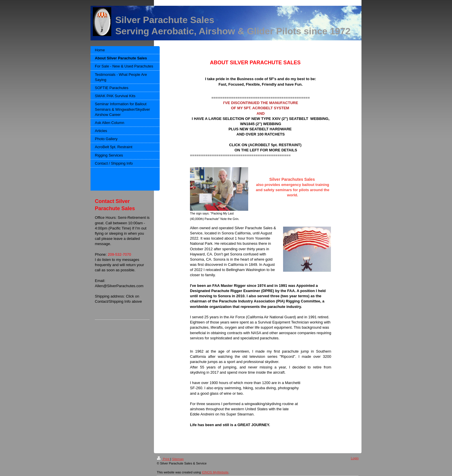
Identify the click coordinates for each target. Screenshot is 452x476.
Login (355, 458)
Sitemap (178, 459)
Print (164, 459)
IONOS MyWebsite (215, 472)
